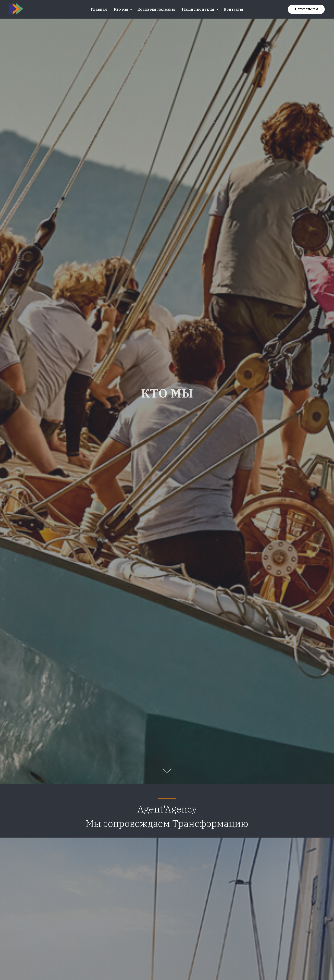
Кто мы (121, 9)
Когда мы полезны (156, 9)
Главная (99, 9)
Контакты (233, 9)
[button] (306, 9)
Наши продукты (199, 9)
